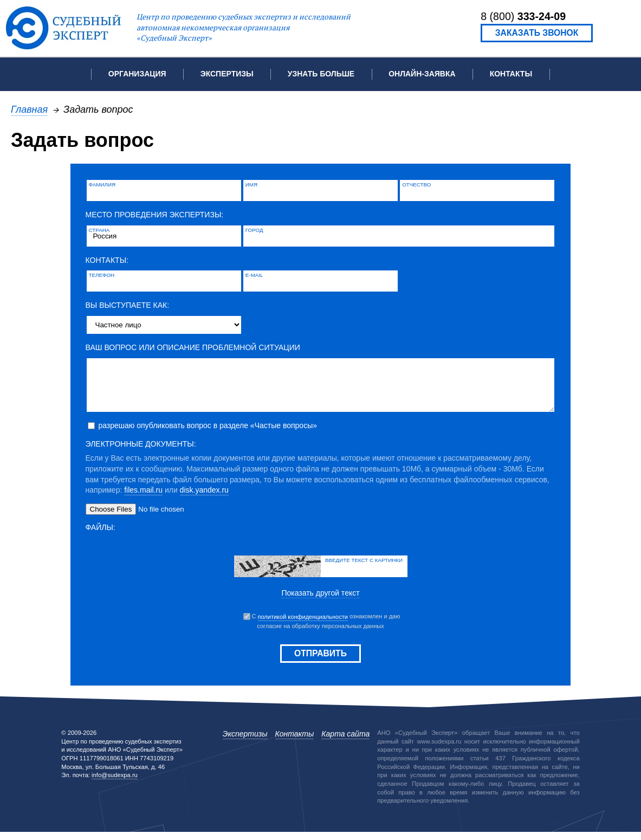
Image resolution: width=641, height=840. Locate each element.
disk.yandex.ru (204, 498)
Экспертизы (245, 742)
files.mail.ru (143, 498)
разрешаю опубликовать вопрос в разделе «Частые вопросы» (208, 434)
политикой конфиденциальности (303, 625)
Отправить (320, 661)
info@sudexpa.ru (115, 783)
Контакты (511, 74)
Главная (29, 109)
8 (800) (523, 16)
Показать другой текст (320, 601)
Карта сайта (345, 742)
